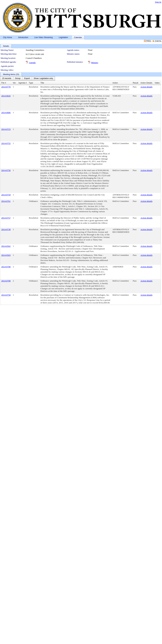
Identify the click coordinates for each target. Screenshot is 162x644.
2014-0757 (6, 218)
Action (115, 83)
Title (42, 83)
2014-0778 (6, 87)
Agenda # (22, 83)
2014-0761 (6, 201)
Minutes (95, 63)
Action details (146, 87)
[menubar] (27, 79)
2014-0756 (6, 170)
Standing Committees (35, 50)
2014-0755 (6, 143)
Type (31, 83)
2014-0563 (6, 255)
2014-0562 (6, 246)
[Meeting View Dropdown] (43, 79)
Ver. (15, 83)
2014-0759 (6, 195)
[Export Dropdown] (27, 79)
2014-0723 (6, 129)
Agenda (32, 63)
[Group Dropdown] (18, 79)
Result (135, 83)
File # (4, 83)
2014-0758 (6, 295)
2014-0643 (6, 96)
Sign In (158, 2)
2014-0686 (6, 112)
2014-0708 (6, 267)
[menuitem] (7, 79)
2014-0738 (6, 229)
